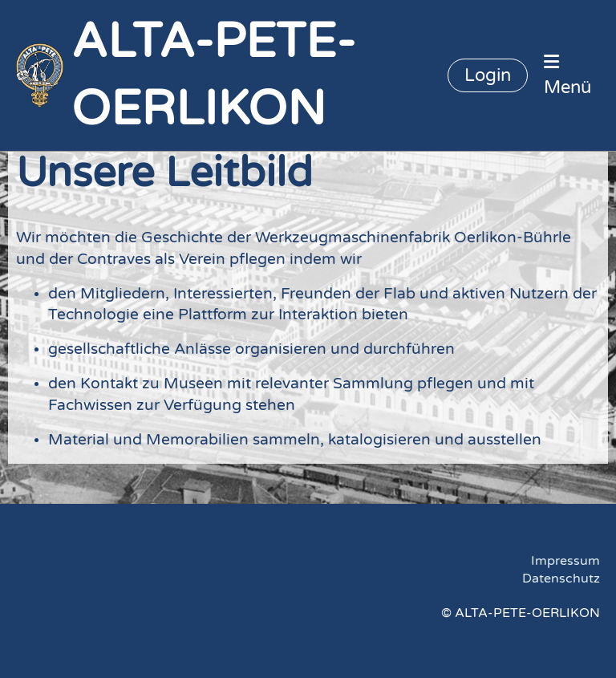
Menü (567, 75)
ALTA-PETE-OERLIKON (213, 75)
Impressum (565, 561)
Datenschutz (561, 579)
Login (488, 75)
